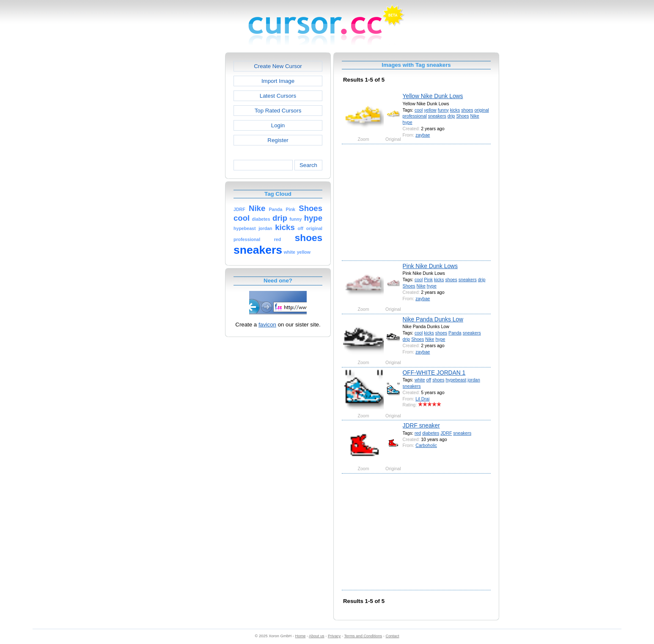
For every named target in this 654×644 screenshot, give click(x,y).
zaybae (423, 135)
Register (278, 140)
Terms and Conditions (363, 636)
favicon (267, 325)
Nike (474, 116)
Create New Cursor (278, 66)
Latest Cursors (278, 96)
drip (451, 116)
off (429, 380)
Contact (393, 636)
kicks (455, 110)
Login (278, 125)
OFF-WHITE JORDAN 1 (434, 373)
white (420, 380)
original (481, 110)
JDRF (446, 433)
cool (419, 110)
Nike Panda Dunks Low (433, 319)
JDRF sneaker (421, 425)
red (418, 433)
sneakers (437, 116)
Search (308, 165)
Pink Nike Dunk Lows (430, 266)
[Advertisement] (189, 179)
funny (443, 110)
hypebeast (456, 380)
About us (317, 636)
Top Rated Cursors (278, 111)
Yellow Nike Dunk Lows (433, 96)
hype (408, 122)
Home (301, 636)
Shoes (462, 116)
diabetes (431, 433)
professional (415, 116)
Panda (455, 333)
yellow (430, 110)
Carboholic (426, 445)
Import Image (278, 81)
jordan (474, 380)
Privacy (334, 636)
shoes (467, 110)
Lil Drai (422, 399)
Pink (428, 280)
